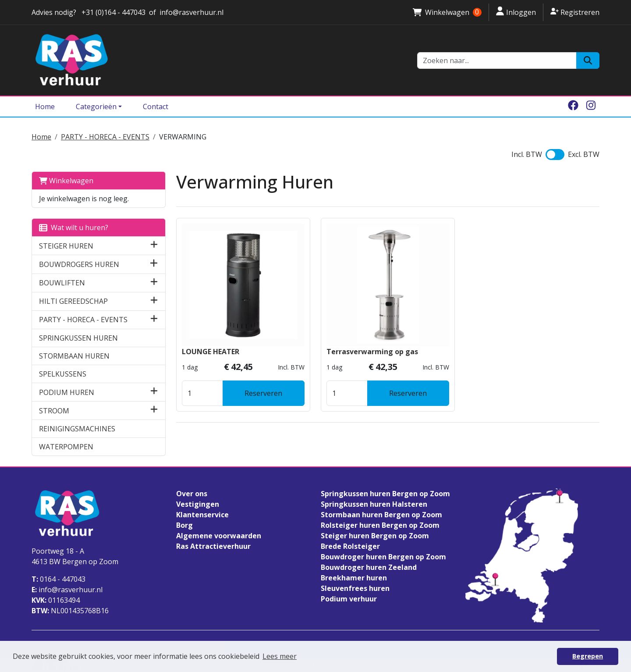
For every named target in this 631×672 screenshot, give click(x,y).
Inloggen (516, 12)
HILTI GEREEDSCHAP (73, 301)
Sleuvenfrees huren (355, 588)
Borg (184, 525)
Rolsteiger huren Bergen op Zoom (380, 525)
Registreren (575, 12)
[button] (154, 246)
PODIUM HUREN (67, 392)
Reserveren (263, 393)
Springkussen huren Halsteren (374, 504)
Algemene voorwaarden (219, 536)
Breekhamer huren (354, 578)
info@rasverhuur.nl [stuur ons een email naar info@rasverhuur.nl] (191, 12)
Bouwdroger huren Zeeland (369, 567)
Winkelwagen (66, 181)
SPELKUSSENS (63, 374)
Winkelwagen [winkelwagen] (447, 12)
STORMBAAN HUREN (74, 356)
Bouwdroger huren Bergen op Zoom (383, 557)
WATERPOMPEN (66, 447)
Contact (156, 107)
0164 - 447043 (58, 579)
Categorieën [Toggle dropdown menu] (96, 107)
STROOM (54, 411)
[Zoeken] (588, 60)
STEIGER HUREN (66, 246)
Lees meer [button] (280, 656)
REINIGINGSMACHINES (77, 429)
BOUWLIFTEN (62, 283)
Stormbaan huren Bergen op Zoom (381, 515)
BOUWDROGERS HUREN (79, 264)
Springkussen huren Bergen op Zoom (385, 494)
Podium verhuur (349, 599)
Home (45, 107)
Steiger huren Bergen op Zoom (375, 536)
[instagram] (591, 107)
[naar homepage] (219, 60)
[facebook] (573, 107)
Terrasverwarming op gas (372, 352)
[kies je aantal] (202, 393)
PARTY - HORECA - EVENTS (105, 137)
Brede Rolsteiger (350, 546)
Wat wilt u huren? (74, 228)
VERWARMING (183, 137)
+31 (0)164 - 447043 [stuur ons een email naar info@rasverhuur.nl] (113, 12)
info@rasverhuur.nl (67, 590)
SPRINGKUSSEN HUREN (78, 338)
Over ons (192, 494)
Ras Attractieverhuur (213, 546)
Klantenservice (202, 515)
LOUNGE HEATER (211, 352)
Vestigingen (198, 504)
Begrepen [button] (588, 656)
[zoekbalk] (497, 60)
